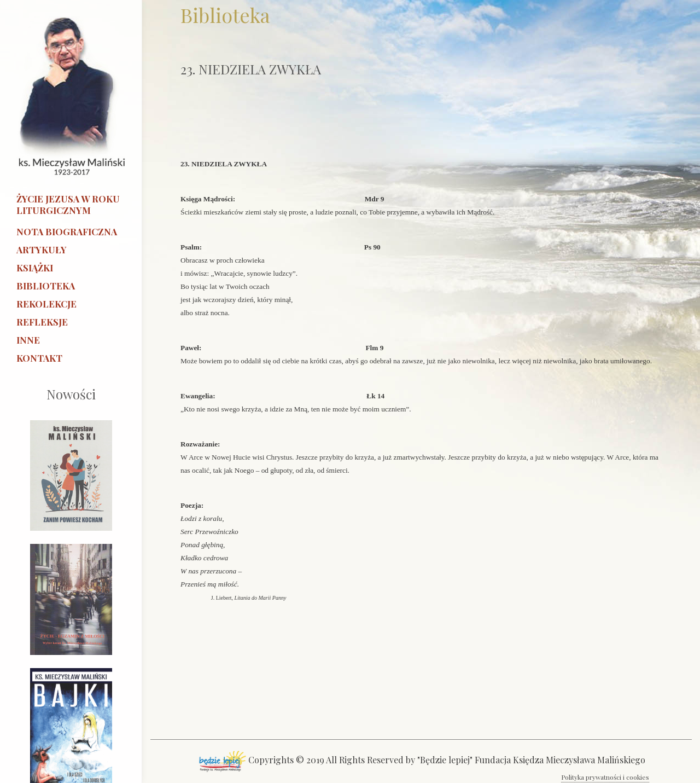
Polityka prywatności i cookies (605, 777)
